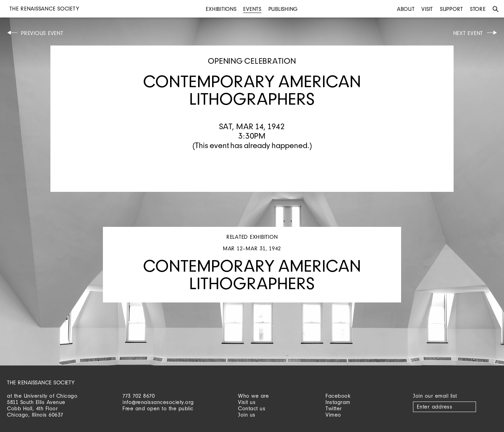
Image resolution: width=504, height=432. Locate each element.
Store (478, 9)
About (406, 9)
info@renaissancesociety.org (158, 402)
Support (451, 9)
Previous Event (42, 33)
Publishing (283, 9)
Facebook (338, 396)
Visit (427, 9)
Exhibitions (221, 9)
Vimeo (333, 415)
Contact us (252, 408)
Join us (247, 415)
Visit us (247, 402)
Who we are (253, 396)
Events (252, 9)
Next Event (468, 33)
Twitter (334, 408)
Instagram (338, 402)
